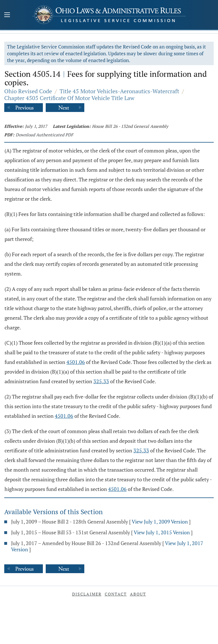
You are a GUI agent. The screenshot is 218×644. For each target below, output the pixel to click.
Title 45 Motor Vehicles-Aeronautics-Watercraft (119, 91)
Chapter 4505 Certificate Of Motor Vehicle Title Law (69, 98)
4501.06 (76, 362)
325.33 (101, 381)
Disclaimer (87, 594)
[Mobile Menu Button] (7, 15)
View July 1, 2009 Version (160, 522)
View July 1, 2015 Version (162, 532)
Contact (116, 594)
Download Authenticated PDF (44, 135)
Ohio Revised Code (28, 91)
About (138, 594)
